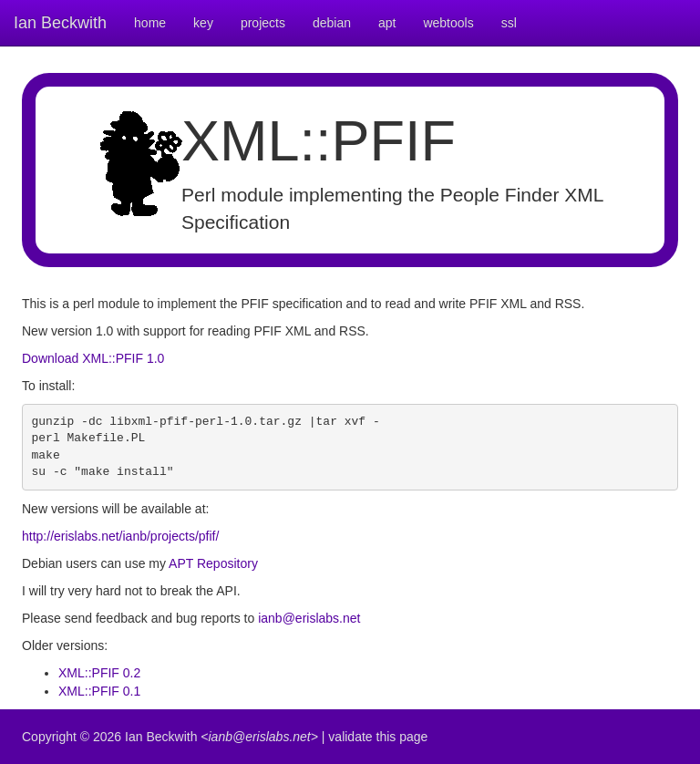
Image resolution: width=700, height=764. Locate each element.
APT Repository (213, 563)
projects (263, 23)
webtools (448, 23)
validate (350, 737)
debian (332, 23)
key (203, 23)
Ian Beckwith (60, 23)
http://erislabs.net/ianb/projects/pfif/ (120, 536)
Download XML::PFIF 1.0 (93, 358)
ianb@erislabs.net (309, 618)
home (150, 23)
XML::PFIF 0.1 (99, 691)
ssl (509, 23)
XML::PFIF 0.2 (99, 673)
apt (387, 23)
